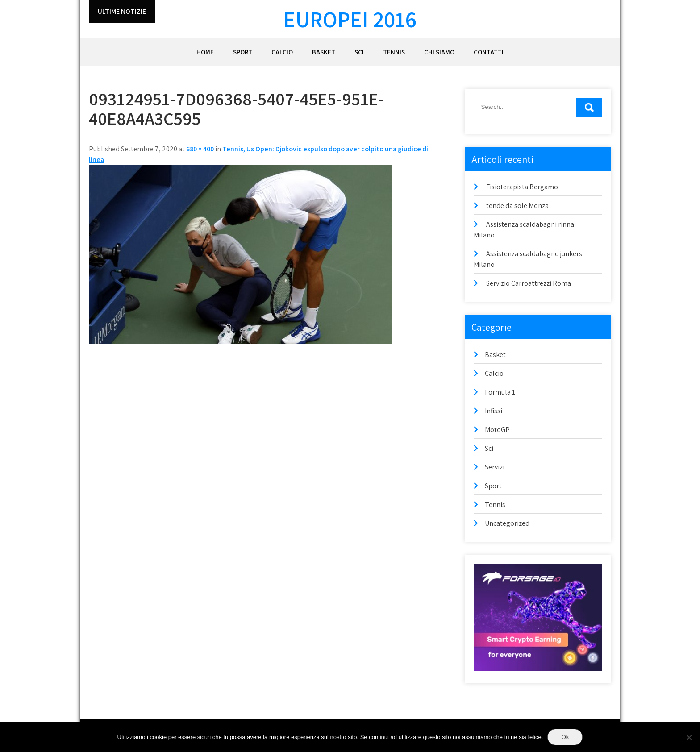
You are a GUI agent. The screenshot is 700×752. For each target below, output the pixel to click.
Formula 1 (500, 392)
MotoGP (497, 430)
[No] (689, 737)
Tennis (394, 52)
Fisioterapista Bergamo (522, 187)
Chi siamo (439, 52)
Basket (324, 52)
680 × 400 (200, 149)
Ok (565, 737)
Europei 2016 (350, 19)
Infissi (494, 411)
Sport (243, 52)
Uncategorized (507, 523)
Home (205, 52)
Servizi (495, 467)
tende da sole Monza (517, 206)
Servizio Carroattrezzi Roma (529, 283)
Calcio (282, 52)
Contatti (489, 52)
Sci (359, 52)
